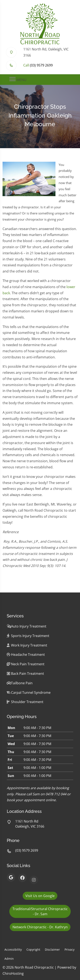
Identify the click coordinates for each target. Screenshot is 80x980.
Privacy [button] (70, 950)
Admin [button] (9, 959)
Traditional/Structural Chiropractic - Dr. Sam (40, 911)
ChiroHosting (13, 973)
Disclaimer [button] (52, 950)
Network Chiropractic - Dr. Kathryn (40, 927)
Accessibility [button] (13, 950)
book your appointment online (31, 800)
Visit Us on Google (40, 896)
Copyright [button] (33, 950)
